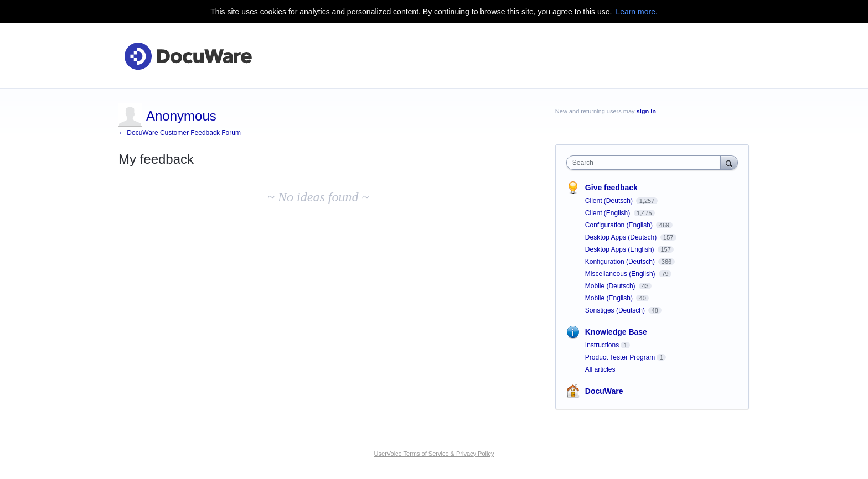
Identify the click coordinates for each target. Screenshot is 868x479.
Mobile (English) (610, 298)
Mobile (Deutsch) (611, 286)
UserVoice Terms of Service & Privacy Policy (434, 454)
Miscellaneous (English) (621, 274)
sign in (646, 111)
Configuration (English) (620, 225)
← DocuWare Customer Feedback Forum (180, 133)
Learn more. (636, 12)
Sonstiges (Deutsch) (616, 310)
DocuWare (604, 391)
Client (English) (609, 213)
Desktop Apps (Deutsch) (622, 237)
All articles (600, 369)
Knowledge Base (616, 332)
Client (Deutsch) (610, 201)
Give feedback (611, 188)
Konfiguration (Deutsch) (621, 262)
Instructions (602, 345)
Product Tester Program (620, 357)
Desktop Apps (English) (621, 249)
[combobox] (646, 163)
